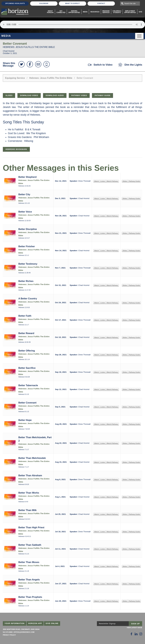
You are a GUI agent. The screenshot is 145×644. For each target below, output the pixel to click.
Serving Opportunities (74, 12)
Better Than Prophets (30, 597)
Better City (24, 194)
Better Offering (27, 351)
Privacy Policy (9, 635)
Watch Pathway (112, 181)
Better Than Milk (27, 510)
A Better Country (28, 298)
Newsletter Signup (107, 624)
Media (85, 12)
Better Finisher (27, 246)
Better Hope (25, 420)
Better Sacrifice (27, 368)
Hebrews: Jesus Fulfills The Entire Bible (51, 78)
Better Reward (26, 333)
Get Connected (61, 12)
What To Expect (72, 3)
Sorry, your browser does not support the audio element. (72, 25)
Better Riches (26, 281)
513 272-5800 (8, 632)
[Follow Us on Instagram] (141, 634)
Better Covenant (27, 403)
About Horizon (50, 12)
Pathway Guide (102, 95)
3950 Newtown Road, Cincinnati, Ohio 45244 (21, 629)
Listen (103, 181)
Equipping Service (15, 78)
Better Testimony (28, 264)
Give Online (52, 623)
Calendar (44, 3)
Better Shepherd (27, 177)
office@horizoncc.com (24, 632)
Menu (139, 36)
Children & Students (117, 12)
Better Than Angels (29, 580)
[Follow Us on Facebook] (131, 634)
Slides (9, 95)
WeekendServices (106, 12)
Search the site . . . (131, 4)
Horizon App (35, 623)
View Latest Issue (134, 628)
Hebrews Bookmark (16, 149)
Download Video (29, 95)
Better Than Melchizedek (32, 458)
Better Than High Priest (31, 527)
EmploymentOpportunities (130, 12)
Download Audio (55, 95)
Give (140, 12)
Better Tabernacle (28, 385)
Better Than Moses (29, 562)
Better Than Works (29, 493)
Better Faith (25, 316)
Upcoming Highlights (15, 3)
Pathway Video (79, 95)
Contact (101, 3)
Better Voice (25, 212)
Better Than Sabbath (30, 545)
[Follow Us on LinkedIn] (136, 634)
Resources (95, 12)
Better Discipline (28, 229)
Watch (97, 181)
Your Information (14, 623)
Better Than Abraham (30, 475)
